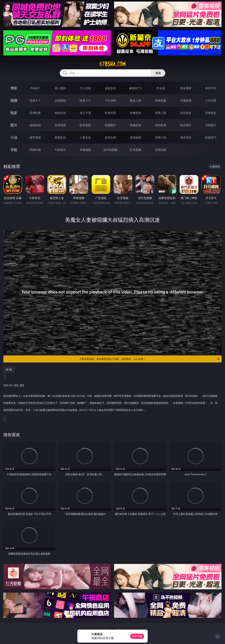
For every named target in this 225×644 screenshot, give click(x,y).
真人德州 (60, 88)
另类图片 (211, 125)
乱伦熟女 (186, 113)
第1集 (9, 369)
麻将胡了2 (135, 88)
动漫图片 (110, 125)
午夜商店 (60, 150)
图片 (14, 125)
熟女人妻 (136, 100)
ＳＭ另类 (211, 100)
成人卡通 (85, 113)
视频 (14, 100)
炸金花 (161, 88)
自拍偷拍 (60, 100)
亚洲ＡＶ (35, 100)
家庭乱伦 (60, 137)
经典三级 (161, 113)
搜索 (158, 73)
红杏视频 (136, 150)
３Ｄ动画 (110, 100)
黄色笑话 (186, 137)
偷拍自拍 (60, 113)
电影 (14, 113)
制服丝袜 (136, 113)
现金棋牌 (186, 88)
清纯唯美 (161, 125)
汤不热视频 (110, 150)
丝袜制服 (161, 100)
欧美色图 (85, 125)
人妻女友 (85, 137)
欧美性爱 (110, 113)
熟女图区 (186, 125)
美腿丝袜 (136, 125)
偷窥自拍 (35, 125)
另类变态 (211, 113)
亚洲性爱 (35, 113)
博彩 (14, 88)
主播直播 (186, 100)
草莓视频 (85, 150)
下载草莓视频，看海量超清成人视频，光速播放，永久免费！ (150, 359)
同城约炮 (35, 150)
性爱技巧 (211, 137)
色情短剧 (161, 150)
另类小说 (161, 137)
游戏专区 (110, 88)
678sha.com (112, 64)
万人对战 (85, 88)
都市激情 (35, 137)
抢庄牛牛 (211, 88)
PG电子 (35, 88)
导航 (14, 150)
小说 (14, 137)
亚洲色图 (60, 125)
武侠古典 (110, 137)
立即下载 (137, 636)
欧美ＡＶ (85, 100)
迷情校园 (136, 137)
